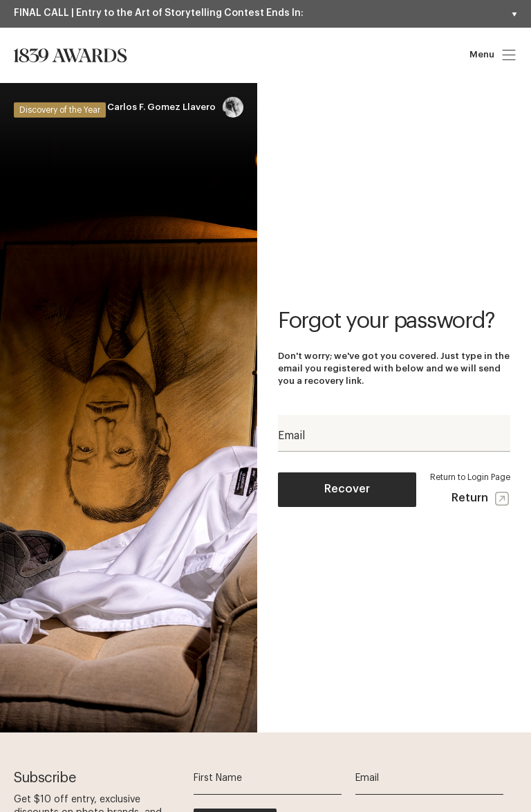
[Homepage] (71, 55)
